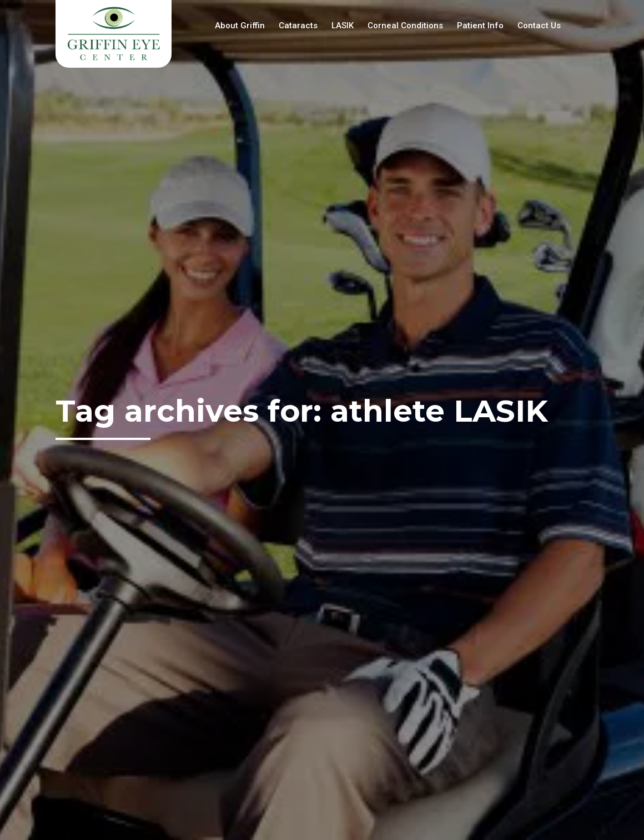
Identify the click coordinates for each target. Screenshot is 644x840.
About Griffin (240, 26)
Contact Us (539, 26)
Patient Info (480, 26)
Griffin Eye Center (114, 34)
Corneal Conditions (405, 26)
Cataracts (298, 26)
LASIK (343, 26)
